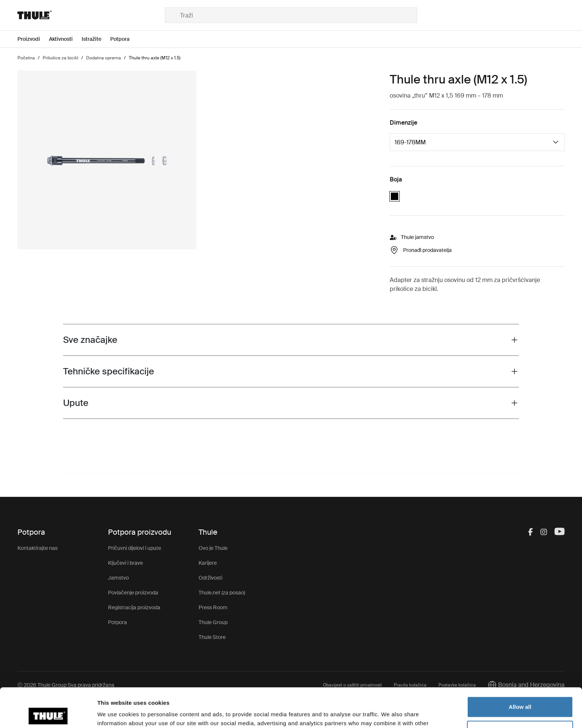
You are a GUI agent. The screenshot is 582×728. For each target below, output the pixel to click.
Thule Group (213, 622)
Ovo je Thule (213, 548)
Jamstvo (118, 578)
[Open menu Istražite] (96, 39)
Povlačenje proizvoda (133, 593)
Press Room (213, 607)
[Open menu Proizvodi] (33, 39)
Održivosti (210, 578)
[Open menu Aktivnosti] (65, 39)
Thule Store (212, 637)
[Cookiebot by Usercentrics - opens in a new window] (48, 714)
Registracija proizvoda (134, 607)
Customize (520, 692)
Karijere (208, 563)
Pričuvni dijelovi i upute (135, 548)
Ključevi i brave (125, 563)
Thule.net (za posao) (222, 593)
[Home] (91, 15)
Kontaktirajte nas (37, 548)
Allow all (520, 668)
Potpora (117, 622)
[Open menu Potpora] (124, 39)
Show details (115, 713)
